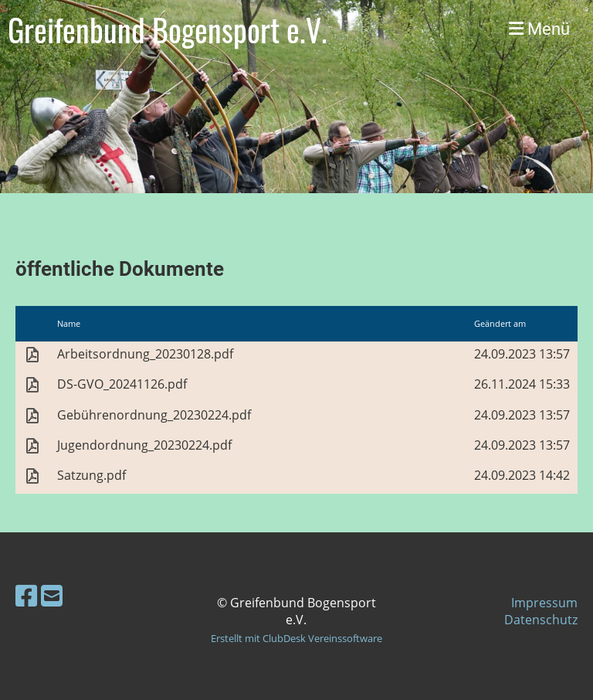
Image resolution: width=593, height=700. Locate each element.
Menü (539, 29)
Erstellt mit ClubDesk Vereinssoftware (296, 638)
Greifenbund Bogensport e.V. (168, 29)
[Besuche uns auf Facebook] (26, 595)
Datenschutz (541, 620)
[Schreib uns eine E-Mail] (52, 595)
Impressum (544, 603)
